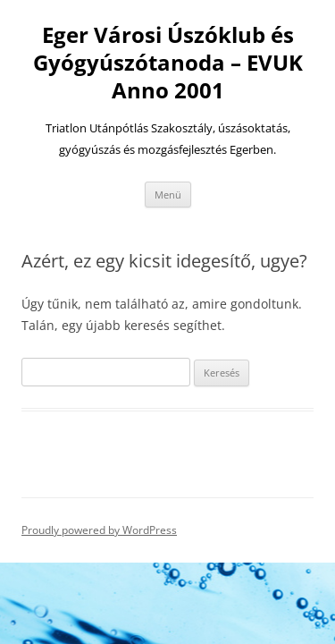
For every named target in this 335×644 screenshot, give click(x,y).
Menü (168, 195)
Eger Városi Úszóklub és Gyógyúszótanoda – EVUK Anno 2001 (168, 63)
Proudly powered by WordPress (99, 530)
